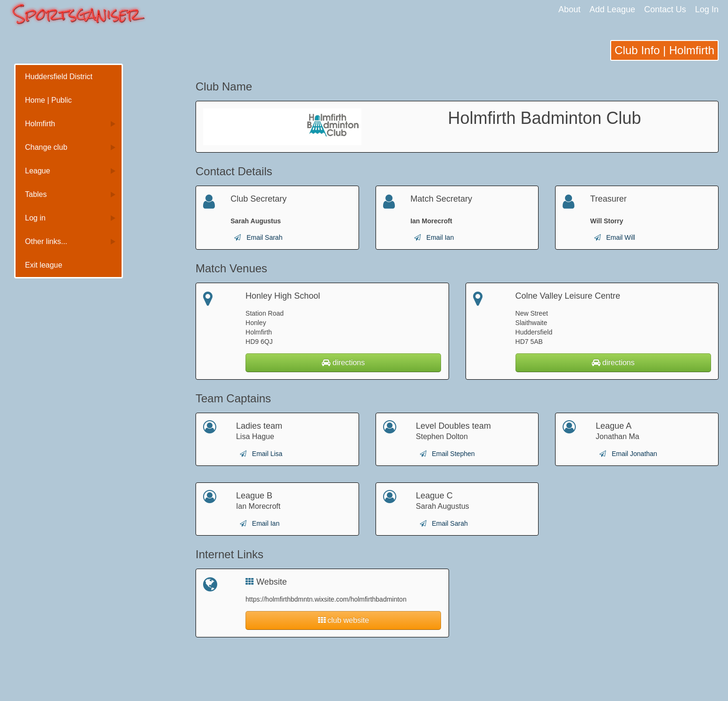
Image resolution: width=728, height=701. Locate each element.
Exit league (44, 265)
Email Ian (440, 237)
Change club (46, 147)
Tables (36, 194)
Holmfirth (40, 124)
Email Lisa (267, 454)
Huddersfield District (59, 77)
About (569, 9)
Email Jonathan (634, 454)
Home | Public (48, 100)
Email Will (620, 237)
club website (344, 620)
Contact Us (665, 9)
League (37, 171)
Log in (35, 218)
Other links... (46, 241)
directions (343, 363)
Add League (612, 9)
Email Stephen (453, 454)
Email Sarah (264, 237)
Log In (707, 9)
